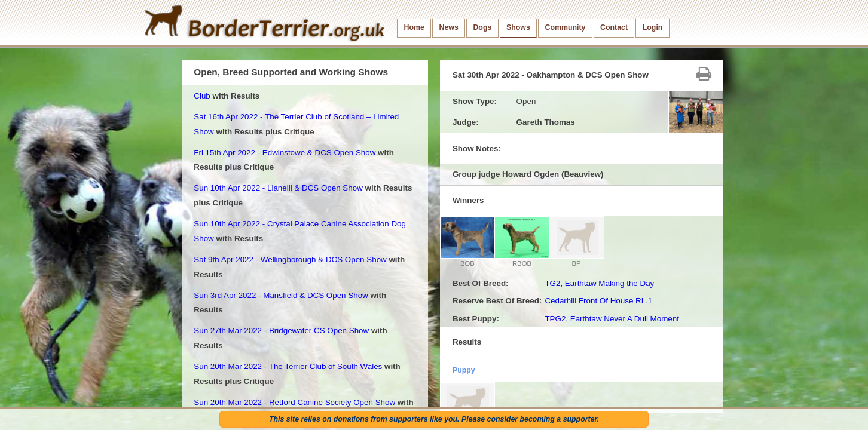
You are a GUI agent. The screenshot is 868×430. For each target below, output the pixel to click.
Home (414, 27)
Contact (614, 27)
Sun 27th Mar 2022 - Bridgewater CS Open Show (281, 331)
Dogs (482, 27)
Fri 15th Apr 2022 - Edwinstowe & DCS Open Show (285, 153)
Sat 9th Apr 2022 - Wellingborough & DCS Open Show (290, 259)
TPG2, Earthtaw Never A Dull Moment (612, 319)
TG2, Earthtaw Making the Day (599, 283)
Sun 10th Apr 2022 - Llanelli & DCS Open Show (278, 188)
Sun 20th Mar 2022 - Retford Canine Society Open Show (294, 402)
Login (653, 27)
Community (565, 27)
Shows (518, 27)
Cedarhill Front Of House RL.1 (598, 301)
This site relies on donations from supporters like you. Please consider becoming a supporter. (434, 419)
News (448, 27)
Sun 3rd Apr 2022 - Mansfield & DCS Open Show (281, 295)
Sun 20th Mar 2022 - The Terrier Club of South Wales (288, 366)
